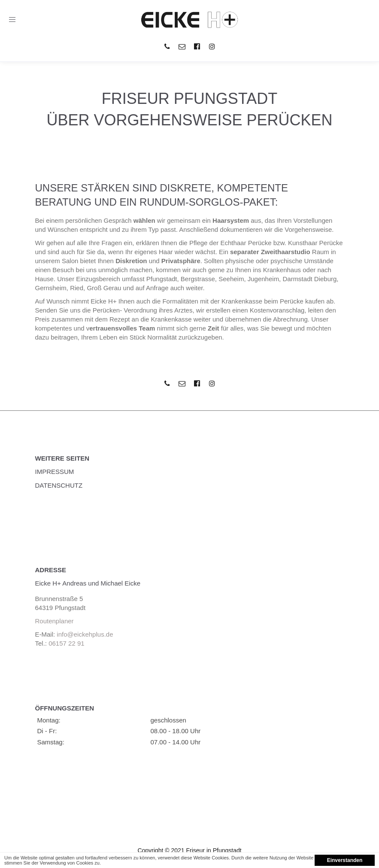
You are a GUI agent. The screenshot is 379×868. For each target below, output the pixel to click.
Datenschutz (59, 485)
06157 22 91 (66, 643)
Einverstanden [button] (345, 860)
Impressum (55, 472)
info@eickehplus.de (85, 634)
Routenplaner (55, 621)
